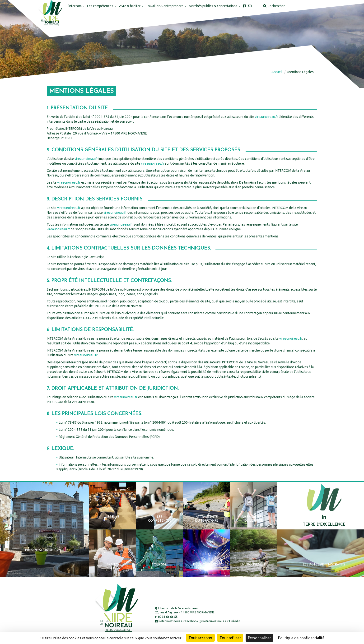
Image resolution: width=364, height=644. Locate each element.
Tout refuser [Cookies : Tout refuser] (230, 638)
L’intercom (76, 6)
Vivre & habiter (131, 6)
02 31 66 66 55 (166, 617)
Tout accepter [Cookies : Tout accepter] (200, 638)
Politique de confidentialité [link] (301, 638)
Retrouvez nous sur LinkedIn (219, 621)
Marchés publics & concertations (215, 6)
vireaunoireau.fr (266, 117)
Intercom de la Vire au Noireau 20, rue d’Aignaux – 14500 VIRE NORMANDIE (185, 610)
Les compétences (102, 6)
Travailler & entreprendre (166, 6)
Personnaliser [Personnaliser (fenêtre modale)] (259, 638)
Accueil (277, 72)
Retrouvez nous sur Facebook (177, 621)
